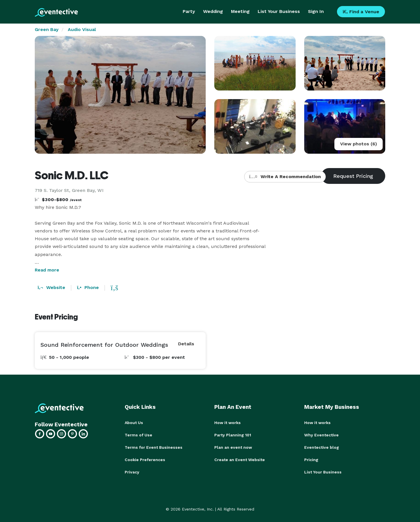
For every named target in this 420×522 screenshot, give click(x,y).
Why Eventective (321, 435)
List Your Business (279, 11)
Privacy (132, 471)
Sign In (316, 11)
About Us (134, 423)
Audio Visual (82, 29)
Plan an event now (233, 447)
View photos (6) (359, 144)
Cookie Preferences (145, 459)
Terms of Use (138, 435)
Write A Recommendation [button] (285, 177)
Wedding (213, 11)
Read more (47, 270)
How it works (228, 423)
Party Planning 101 (233, 435)
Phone (88, 287)
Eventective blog (322, 447)
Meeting (240, 11)
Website (51, 287)
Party (189, 11)
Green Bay (47, 29)
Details (186, 344)
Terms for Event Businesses (154, 447)
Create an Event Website (240, 459)
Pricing (311, 459)
